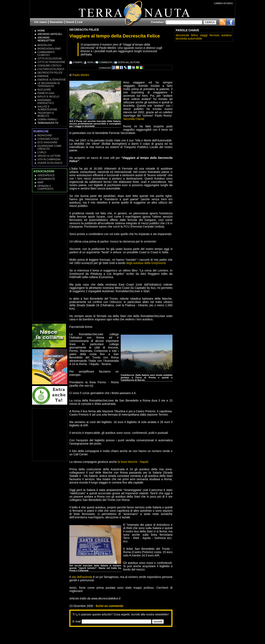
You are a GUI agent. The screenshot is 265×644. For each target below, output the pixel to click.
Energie (43, 76)
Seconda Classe (134, 119)
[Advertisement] (118, 635)
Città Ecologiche (50, 59)
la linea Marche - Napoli (133, 462)
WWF (41, 182)
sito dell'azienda (82, 577)
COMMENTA (104, 62)
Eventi (70, 22)
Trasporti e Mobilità (46, 115)
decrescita (182, 35)
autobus (226, 35)
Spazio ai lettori (49, 156)
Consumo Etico (48, 139)
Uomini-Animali (47, 119)
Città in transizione (51, 62)
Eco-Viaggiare (47, 142)
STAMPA (76, 62)
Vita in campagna (49, 159)
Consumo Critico (49, 66)
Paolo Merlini (81, 75)
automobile (195, 39)
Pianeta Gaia (46, 93)
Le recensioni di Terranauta (49, 85)
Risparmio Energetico (46, 102)
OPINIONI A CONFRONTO (45, 187)
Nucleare (44, 90)
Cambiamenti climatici (46, 54)
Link (80, 22)
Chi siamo (41, 22)
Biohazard (45, 135)
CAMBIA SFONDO (223, 3)
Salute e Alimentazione (47, 108)
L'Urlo (42, 152)
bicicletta (181, 39)
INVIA (89, 62)
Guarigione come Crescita (49, 147)
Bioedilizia (45, 45)
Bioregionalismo (49, 49)
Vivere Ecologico (50, 163)
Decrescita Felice (84, 30)
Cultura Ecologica (51, 69)
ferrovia (214, 35)
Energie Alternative (52, 80)
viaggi (204, 35)
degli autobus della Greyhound (146, 263)
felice (195, 35)
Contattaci (157, 22)
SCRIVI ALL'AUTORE (127, 62)
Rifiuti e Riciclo (48, 97)
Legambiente (46, 179)
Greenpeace (46, 175)
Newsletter (57, 22)
